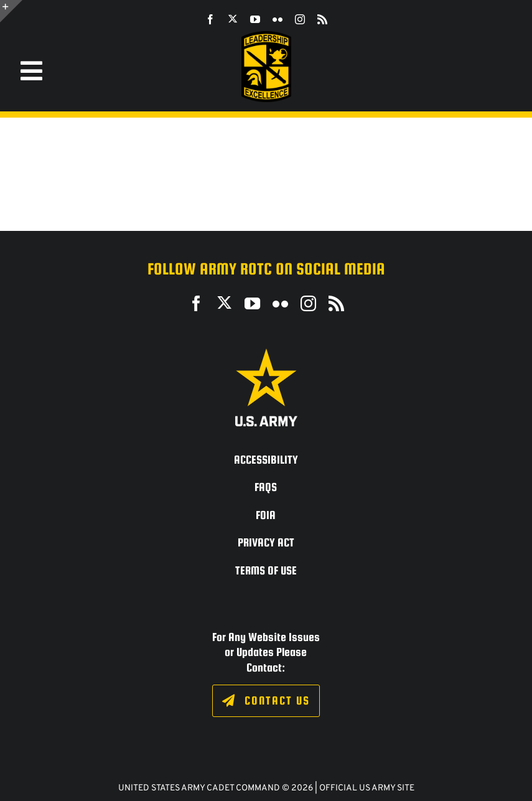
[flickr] (278, 19)
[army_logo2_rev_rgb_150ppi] (266, 353)
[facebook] (210, 19)
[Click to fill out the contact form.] (266, 701)
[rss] (322, 19)
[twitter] (233, 19)
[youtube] (255, 19)
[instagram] (300, 19)
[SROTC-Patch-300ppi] (266, 36)
